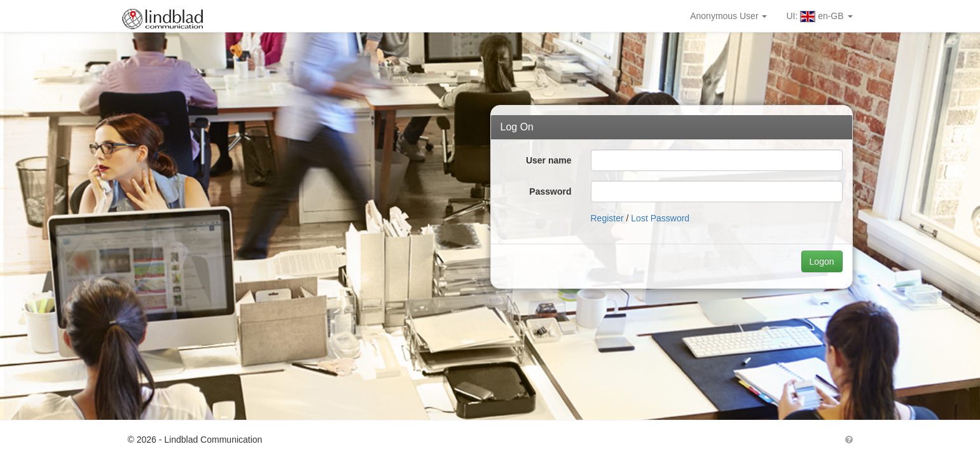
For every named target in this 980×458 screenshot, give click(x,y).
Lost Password (660, 218)
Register (607, 218)
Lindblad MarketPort (170, 16)
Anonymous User (728, 16)
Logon (822, 261)
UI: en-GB (819, 17)
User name (549, 160)
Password (550, 191)
